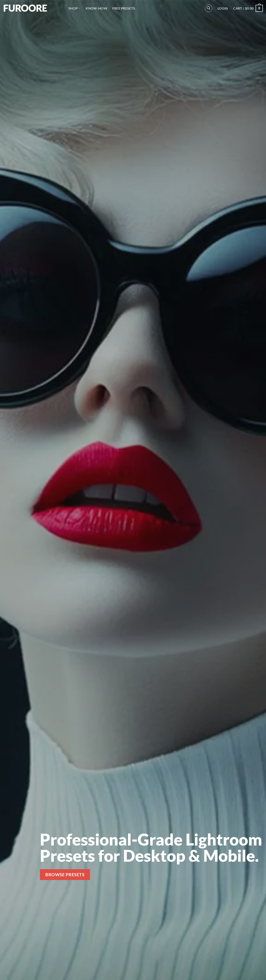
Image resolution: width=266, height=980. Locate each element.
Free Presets (124, 8)
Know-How (96, 8)
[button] (209, 8)
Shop (75, 8)
